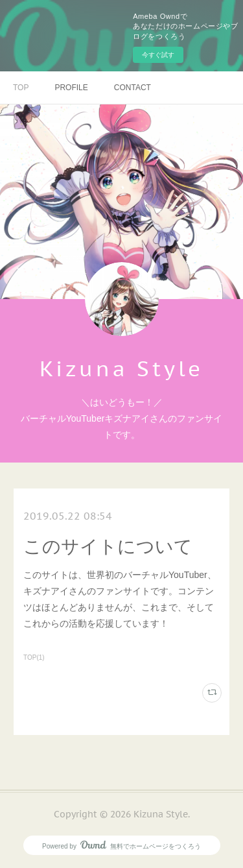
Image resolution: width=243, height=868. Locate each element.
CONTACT (133, 88)
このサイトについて (108, 547)
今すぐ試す (158, 55)
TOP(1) (34, 657)
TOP (21, 88)
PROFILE (71, 88)
